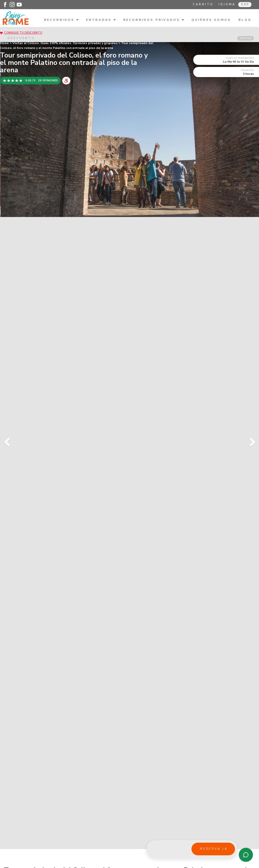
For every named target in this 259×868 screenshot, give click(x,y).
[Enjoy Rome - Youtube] (19, 5)
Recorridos (61, 20)
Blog (245, 20)
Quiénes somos (211, 20)
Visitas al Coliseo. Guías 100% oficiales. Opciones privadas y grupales (65, 43)
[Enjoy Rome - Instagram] (12, 5)
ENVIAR (246, 38)
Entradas (101, 20)
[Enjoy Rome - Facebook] (5, 5)
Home (4, 43)
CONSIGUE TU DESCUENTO (23, 33)
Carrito (203, 4)
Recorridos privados (154, 20)
